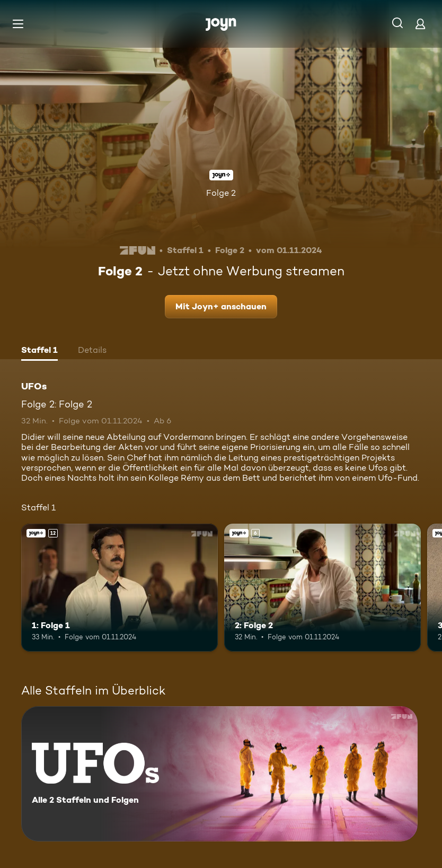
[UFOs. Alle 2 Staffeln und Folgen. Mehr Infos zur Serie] (219, 774)
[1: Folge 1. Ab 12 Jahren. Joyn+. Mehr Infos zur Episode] (120, 588)
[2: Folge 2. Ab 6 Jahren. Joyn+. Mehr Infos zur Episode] (322, 588)
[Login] (420, 24)
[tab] (39, 351)
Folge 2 (221, 193)
